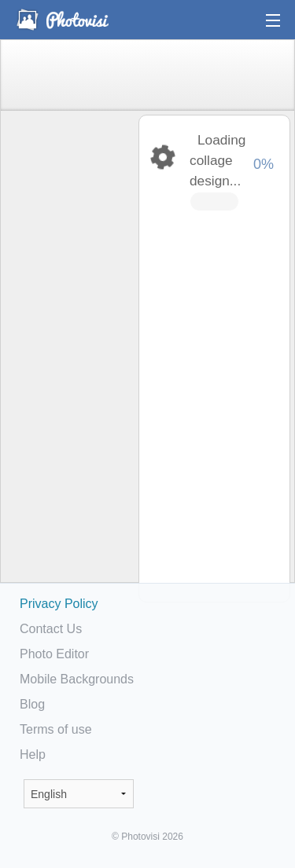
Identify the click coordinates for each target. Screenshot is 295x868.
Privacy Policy (59, 604)
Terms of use (56, 729)
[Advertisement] (68, 358)
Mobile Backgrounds (77, 679)
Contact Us (51, 629)
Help (33, 754)
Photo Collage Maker (62, 20)
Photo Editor (54, 654)
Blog (32, 704)
